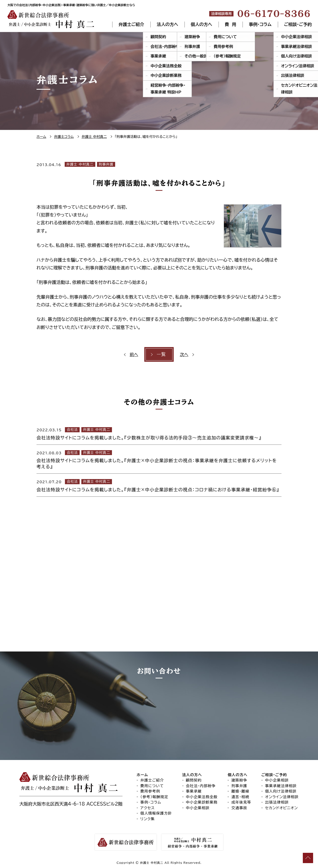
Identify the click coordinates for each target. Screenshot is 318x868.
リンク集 (148, 819)
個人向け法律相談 (281, 791)
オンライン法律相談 (282, 797)
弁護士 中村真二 (80, 164)
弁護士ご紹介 (131, 24)
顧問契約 (194, 780)
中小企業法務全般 (202, 797)
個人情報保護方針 (156, 813)
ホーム (142, 775)
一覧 (161, 354)
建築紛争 (239, 780)
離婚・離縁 (240, 791)
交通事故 (239, 808)
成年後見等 (241, 802)
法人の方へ (168, 24)
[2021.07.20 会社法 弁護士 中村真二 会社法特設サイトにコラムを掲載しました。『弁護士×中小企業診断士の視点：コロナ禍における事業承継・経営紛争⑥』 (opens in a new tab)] (159, 485)
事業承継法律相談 (281, 786)
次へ (184, 354)
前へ (134, 354)
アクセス (148, 808)
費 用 (231, 24)
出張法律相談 (277, 802)
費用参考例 (150, 791)
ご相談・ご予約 (298, 24)
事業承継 (194, 791)
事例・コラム (260, 24)
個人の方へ (202, 24)
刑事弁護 (106, 164)
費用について (152, 786)
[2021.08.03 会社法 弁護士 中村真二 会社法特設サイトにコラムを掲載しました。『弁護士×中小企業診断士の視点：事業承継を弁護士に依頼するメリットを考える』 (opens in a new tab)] (159, 459)
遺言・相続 (240, 797)
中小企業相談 (198, 808)
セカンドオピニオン (281, 808)
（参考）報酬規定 (154, 797)
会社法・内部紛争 (201, 786)
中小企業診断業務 (202, 802)
